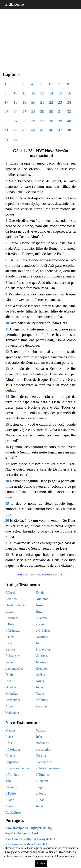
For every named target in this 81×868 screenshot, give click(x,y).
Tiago (40, 787)
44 (33, 130)
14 (51, 93)
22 (51, 102)
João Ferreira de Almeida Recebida (27, 845)
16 (69, 93)
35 (24, 121)
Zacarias (41, 706)
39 (60, 121)
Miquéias (12, 694)
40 (69, 121)
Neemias (42, 637)
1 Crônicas (13, 630)
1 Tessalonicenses (17, 768)
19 (24, 102)
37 (42, 121)
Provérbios (43, 649)
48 (69, 130)
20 (33, 102)
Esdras (10, 637)
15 (60, 93)
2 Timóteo (43, 775)
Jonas (40, 687)
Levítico (11, 599)
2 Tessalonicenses (48, 768)
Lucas (9, 737)
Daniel (10, 675)
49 (6, 139)
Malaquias (12, 713)
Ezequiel (42, 668)
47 (60, 130)
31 (60, 111)
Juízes (9, 611)
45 (42, 130)
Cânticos (42, 656)
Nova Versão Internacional (22, 833)
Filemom (42, 781)
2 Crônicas (43, 630)
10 (15, 93)
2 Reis (40, 624)
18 (15, 102)
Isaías (9, 662)
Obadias (11, 687)
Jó (37, 643)
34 (15, 121)
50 (15, 139)
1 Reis (10, 624)
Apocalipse (13, 812)
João (39, 737)
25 (6, 111)
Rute (39, 611)
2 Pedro (41, 793)
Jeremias (42, 662)
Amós (40, 681)
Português (15, 820)
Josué (40, 605)
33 (6, 121)
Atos (9, 743)
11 (24, 93)
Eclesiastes (13, 656)
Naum (40, 694)
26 (15, 111)
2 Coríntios (43, 749)
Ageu (9, 706)
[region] (40, 38)
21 (42, 102)
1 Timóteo (12, 775)
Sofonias (42, 700)
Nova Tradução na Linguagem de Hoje (29, 828)
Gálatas (10, 756)
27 (24, 111)
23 (60, 102)
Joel (8, 681)
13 (42, 93)
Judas (40, 806)
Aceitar (41, 863)
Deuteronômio (15, 605)
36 (33, 121)
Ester (9, 643)
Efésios (41, 756)
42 (15, 130)
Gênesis (11, 593)
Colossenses (44, 762)
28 (33, 111)
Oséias (40, 675)
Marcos (41, 730)
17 (6, 102)
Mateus (10, 730)
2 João (40, 800)
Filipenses (12, 762)
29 (42, 111)
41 (6, 130)
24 (69, 102)
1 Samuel (12, 618)
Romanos (42, 743)
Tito (8, 781)
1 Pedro (11, 793)
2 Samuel (42, 618)
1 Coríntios (13, 749)
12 (33, 93)
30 (51, 111)
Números (42, 599)
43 (24, 130)
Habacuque (13, 700)
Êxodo (40, 593)
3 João (10, 806)
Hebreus (11, 787)
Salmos (10, 649)
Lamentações (14, 668)
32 (69, 111)
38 (51, 121)
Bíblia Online (15, 4)
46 (51, 130)
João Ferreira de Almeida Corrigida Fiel (30, 839)
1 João (10, 800)
